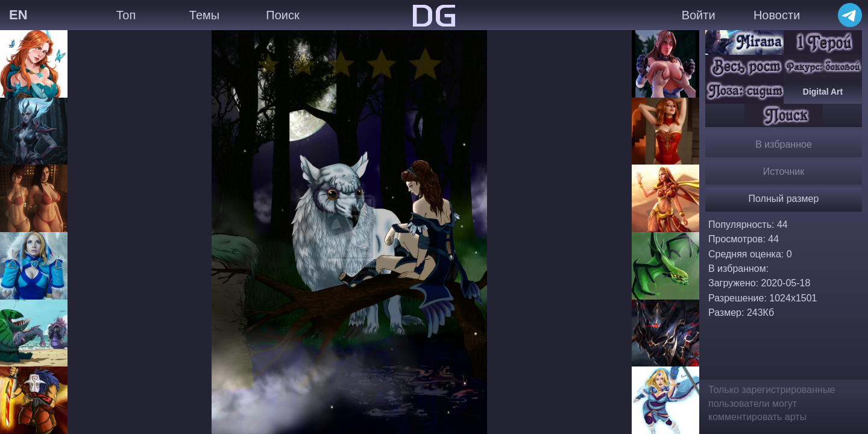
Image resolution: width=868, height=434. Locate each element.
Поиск (282, 15)
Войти (699, 15)
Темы (204, 15)
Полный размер (784, 199)
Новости (777, 15)
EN (18, 15)
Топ (126, 15)
